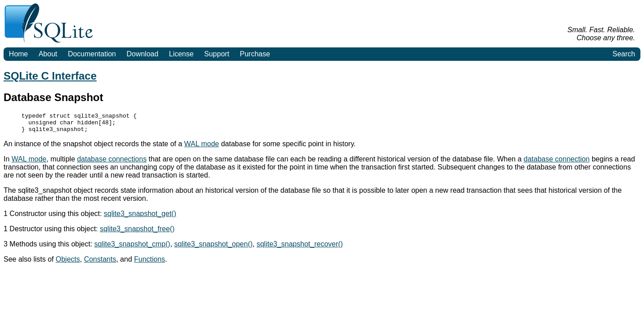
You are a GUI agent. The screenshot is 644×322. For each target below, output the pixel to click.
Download (142, 54)
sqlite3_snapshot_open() (214, 248)
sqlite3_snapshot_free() (137, 233)
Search (624, 54)
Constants (100, 263)
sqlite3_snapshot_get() (140, 218)
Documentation (92, 54)
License (181, 54)
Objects (68, 263)
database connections (112, 163)
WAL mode (202, 148)
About (48, 54)
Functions (150, 263)
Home (19, 54)
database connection (557, 163)
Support (217, 54)
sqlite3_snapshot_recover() (300, 248)
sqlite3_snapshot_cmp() (132, 248)
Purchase (255, 54)
